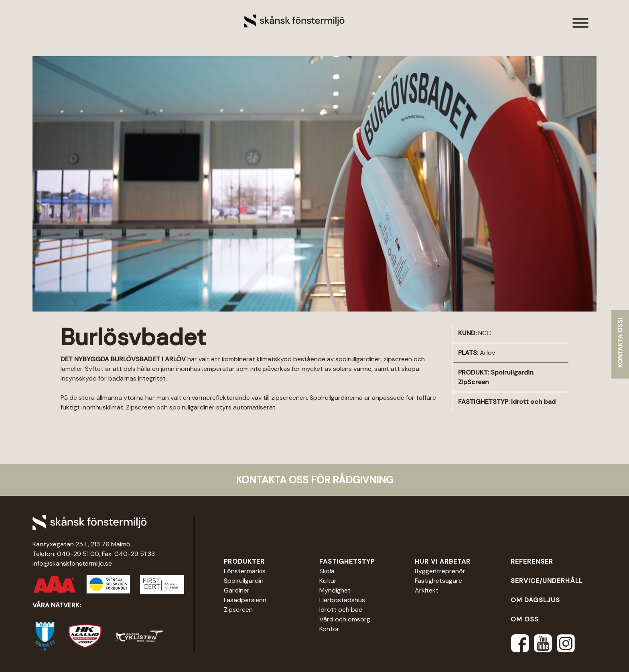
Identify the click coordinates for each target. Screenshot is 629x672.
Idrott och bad (533, 402)
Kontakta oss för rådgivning (314, 480)
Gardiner (237, 590)
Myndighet (335, 590)
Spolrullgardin (512, 372)
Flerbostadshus (342, 600)
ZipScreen (474, 382)
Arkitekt (427, 590)
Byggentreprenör (440, 571)
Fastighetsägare (438, 581)
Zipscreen (238, 610)
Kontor (329, 629)
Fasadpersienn (245, 600)
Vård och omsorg (345, 619)
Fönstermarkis (245, 571)
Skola (327, 571)
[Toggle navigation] (581, 27)
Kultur (328, 581)
